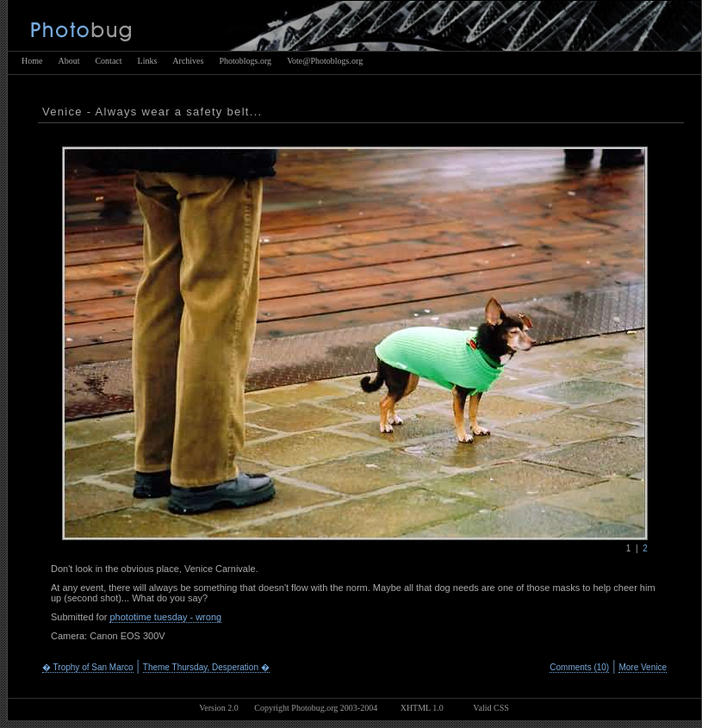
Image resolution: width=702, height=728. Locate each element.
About (68, 61)
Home (32, 61)
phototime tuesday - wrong (165, 617)
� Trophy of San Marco (88, 667)
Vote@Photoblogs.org (325, 61)
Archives (188, 61)
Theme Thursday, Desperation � (206, 667)
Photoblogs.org (245, 61)
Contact (108, 61)
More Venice (643, 667)
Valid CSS (491, 708)
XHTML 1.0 (422, 708)
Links (148, 61)
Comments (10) (579, 667)
